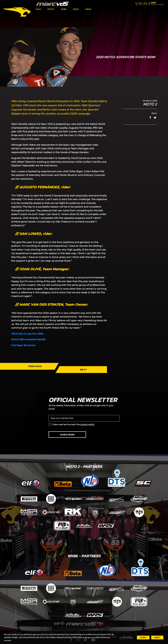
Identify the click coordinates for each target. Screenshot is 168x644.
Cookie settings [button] (126, 637)
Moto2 (51, 9)
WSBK (64, 9)
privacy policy (87, 424)
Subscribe (67, 435)
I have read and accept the (73, 424)
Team (38, 9)
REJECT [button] (157, 638)
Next (83, 370)
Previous (35, 366)
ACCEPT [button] (143, 638)
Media (88, 9)
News (76, 9)
